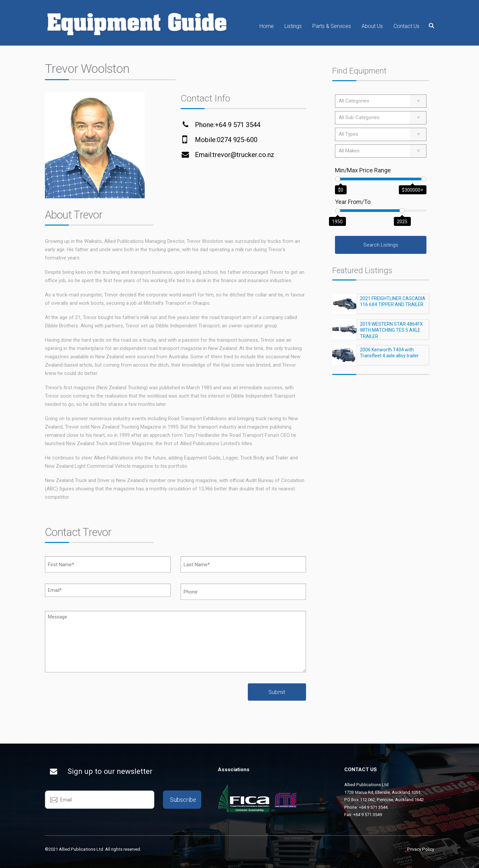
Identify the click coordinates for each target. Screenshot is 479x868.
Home (267, 26)
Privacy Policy (421, 849)
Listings (293, 26)
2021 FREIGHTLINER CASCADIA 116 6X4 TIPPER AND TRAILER (393, 304)
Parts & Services (332, 26)
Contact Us (406, 26)
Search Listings (381, 245)
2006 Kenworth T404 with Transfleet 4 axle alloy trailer (389, 356)
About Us (372, 26)
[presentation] (95, 696)
